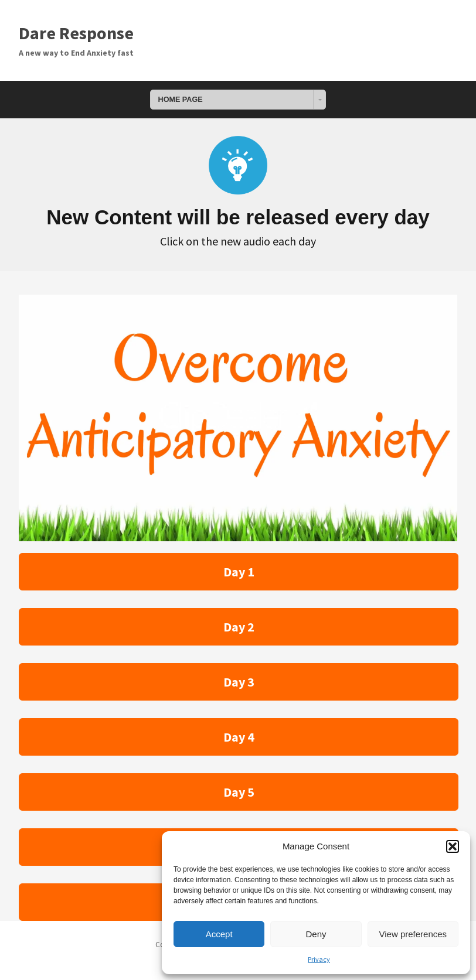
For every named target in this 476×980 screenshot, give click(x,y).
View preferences (413, 934)
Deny (316, 934)
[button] (453, 846)
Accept (219, 934)
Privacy (319, 959)
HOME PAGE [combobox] (181, 100)
